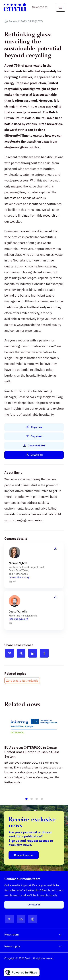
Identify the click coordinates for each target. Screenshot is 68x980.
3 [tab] (37, 801)
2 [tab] (32, 801)
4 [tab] (42, 801)
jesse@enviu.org (18, 619)
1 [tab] (26, 801)
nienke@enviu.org (19, 577)
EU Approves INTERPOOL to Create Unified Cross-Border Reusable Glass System (32, 757)
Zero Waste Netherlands (22, 681)
